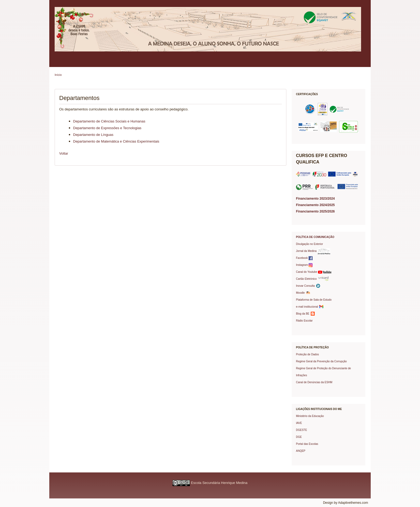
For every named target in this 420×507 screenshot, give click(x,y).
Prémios (289, 63)
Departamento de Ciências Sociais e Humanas (109, 121)
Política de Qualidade (91, 63)
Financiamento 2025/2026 (315, 211)
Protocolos (266, 63)
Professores (164, 63)
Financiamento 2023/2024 (315, 199)
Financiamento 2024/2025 (315, 205)
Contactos (312, 63)
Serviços (189, 63)
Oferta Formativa (216, 63)
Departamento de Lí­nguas (93, 135)
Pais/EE (121, 63)
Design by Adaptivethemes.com (346, 503)
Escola (62, 63)
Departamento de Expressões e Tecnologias (107, 128)
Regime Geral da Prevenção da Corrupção (321, 361)
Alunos (141, 63)
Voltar (64, 153)
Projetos (243, 63)
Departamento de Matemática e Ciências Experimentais (116, 141)
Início (58, 75)
